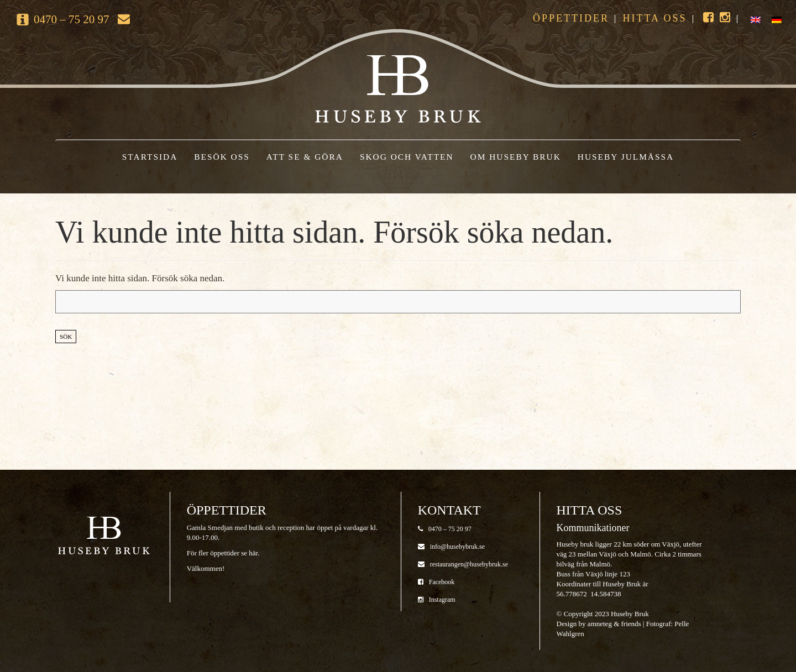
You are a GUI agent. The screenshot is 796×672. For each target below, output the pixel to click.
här (253, 553)
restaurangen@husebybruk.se (463, 564)
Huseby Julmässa (626, 157)
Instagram (437, 600)
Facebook (436, 582)
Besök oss (222, 157)
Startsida (150, 157)
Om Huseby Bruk (516, 157)
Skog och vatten (407, 157)
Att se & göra (305, 157)
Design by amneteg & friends (599, 624)
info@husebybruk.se (451, 547)
